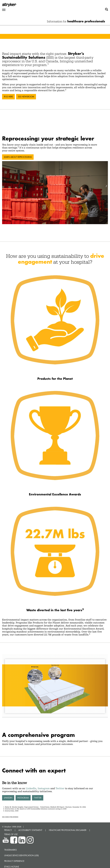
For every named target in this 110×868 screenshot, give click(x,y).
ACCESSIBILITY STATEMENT (30, 830)
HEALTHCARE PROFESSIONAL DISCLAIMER (68, 830)
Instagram (44, 788)
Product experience (14, 861)
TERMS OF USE (11, 834)
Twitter (60, 788)
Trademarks (10, 850)
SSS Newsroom (26, 97)
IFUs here (8, 97)
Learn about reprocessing (18, 157)
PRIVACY (8, 830)
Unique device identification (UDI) (21, 855)
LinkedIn (31, 788)
